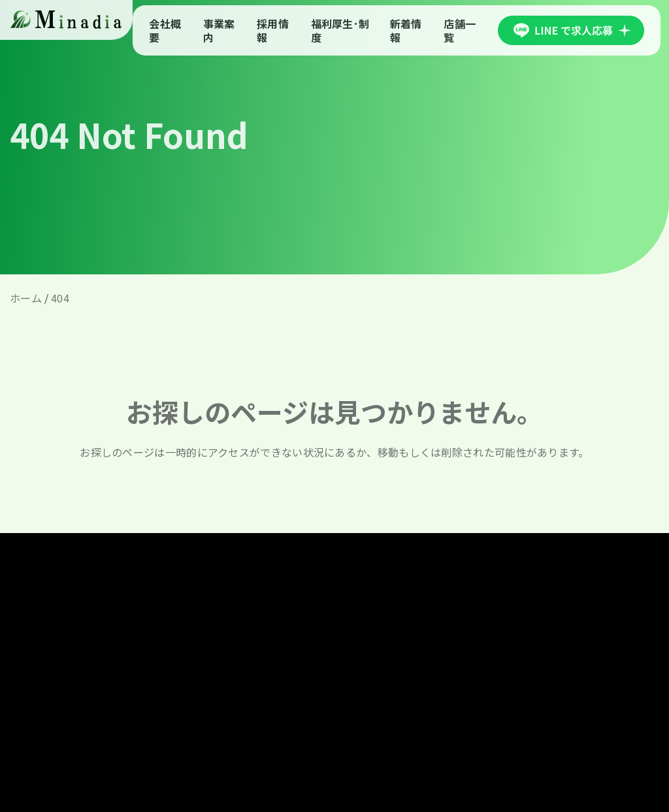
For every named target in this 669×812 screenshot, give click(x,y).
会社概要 (165, 30)
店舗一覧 (460, 30)
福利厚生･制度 (340, 30)
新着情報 (406, 30)
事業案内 (219, 30)
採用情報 (273, 30)
